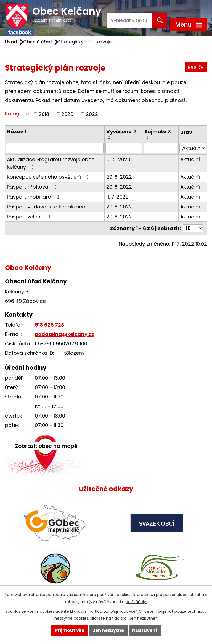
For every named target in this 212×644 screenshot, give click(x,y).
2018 (44, 114)
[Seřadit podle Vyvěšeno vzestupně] (109, 136)
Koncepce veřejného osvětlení (49, 177)
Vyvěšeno (121, 131)
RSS (196, 67)
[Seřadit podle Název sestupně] (29, 131)
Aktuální (190, 159)
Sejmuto (158, 131)
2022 (92, 114)
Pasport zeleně (30, 217)
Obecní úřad (37, 42)
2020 (67, 114)
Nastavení (145, 630)
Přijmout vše (70, 630)
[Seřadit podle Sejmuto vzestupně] (148, 136)
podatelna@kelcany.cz (64, 334)
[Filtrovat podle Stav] (193, 148)
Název (17, 131)
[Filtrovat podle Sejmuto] (161, 148)
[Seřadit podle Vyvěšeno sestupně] (109, 139)
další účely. (136, 602)
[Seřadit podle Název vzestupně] (29, 129)
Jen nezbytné (108, 630)
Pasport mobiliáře (34, 197)
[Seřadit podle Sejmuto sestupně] (148, 139)
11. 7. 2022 (117, 197)
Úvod (11, 42)
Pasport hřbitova (33, 187)
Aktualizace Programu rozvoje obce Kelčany (51, 163)
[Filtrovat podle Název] (55, 148)
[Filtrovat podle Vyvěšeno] (124, 148)
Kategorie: (17, 114)
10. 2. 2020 (118, 159)
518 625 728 (50, 325)
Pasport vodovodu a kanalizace (51, 207)
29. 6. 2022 (119, 177)
